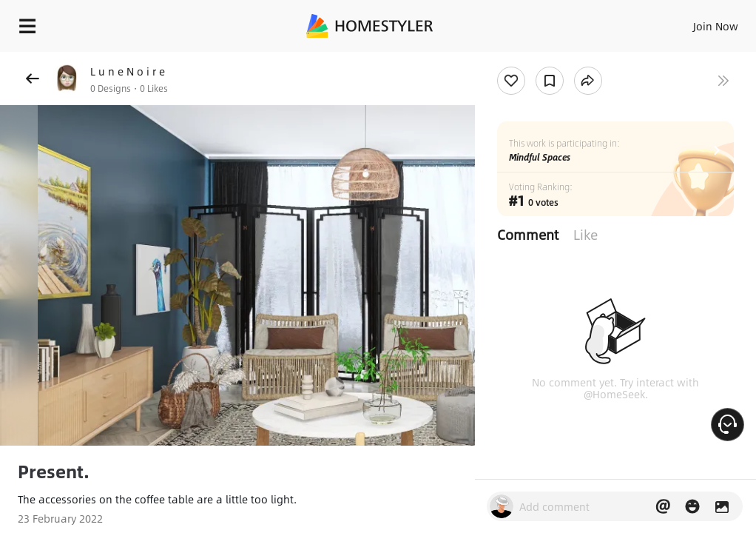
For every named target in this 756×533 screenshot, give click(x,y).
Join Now (716, 26)
